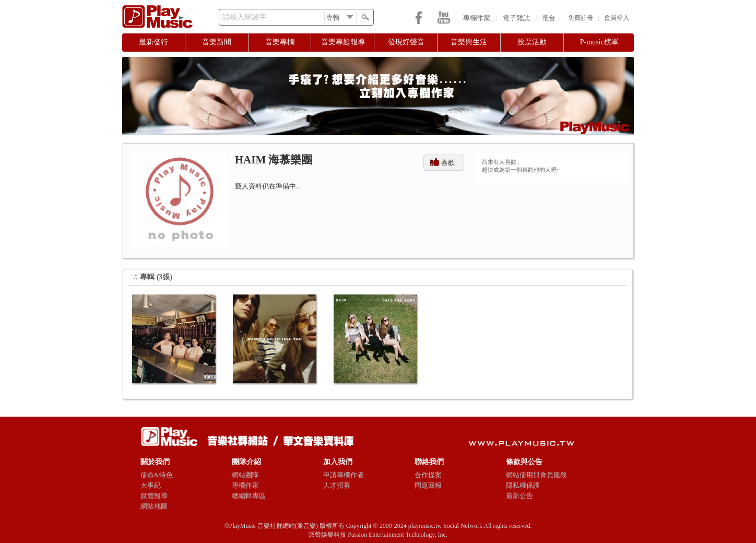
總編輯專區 (249, 496)
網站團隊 (245, 475)
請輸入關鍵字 (244, 17)
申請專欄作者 (344, 475)
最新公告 (519, 496)
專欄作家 (477, 18)
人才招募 (337, 485)
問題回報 (428, 485)
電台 (549, 18)
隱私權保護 (523, 485)
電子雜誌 (516, 18)
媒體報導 (154, 496)
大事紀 (151, 485)
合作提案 (428, 475)
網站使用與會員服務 (536, 475)
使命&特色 (157, 475)
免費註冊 (581, 18)
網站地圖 (154, 506)
